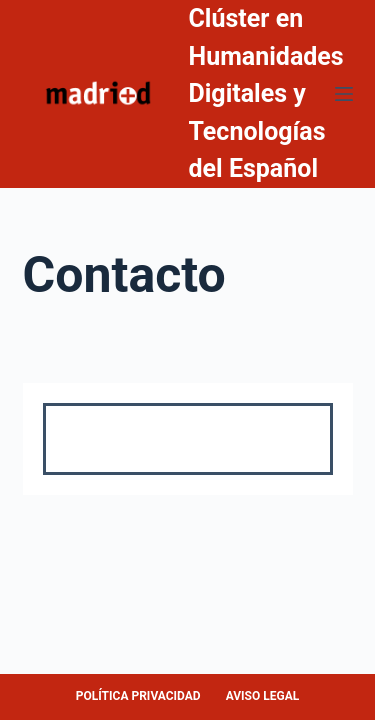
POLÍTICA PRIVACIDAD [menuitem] (138, 696)
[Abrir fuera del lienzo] (344, 94)
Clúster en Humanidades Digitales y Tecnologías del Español (266, 93)
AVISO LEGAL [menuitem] (263, 696)
